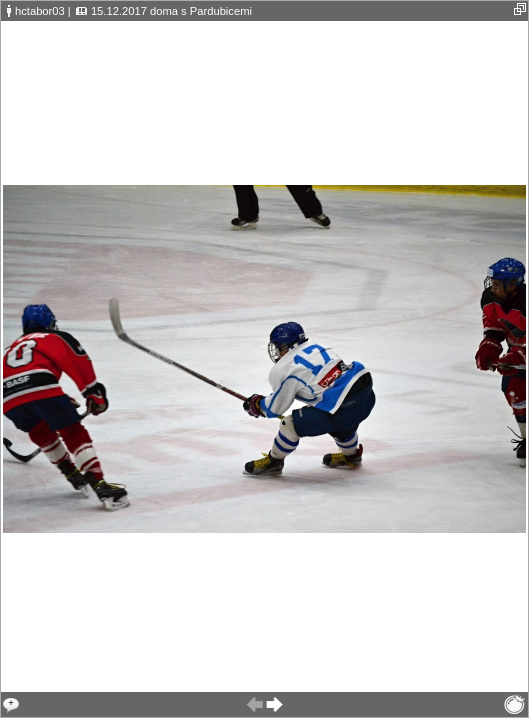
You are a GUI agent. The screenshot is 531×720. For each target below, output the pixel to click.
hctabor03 (40, 11)
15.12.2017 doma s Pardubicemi (171, 11)
